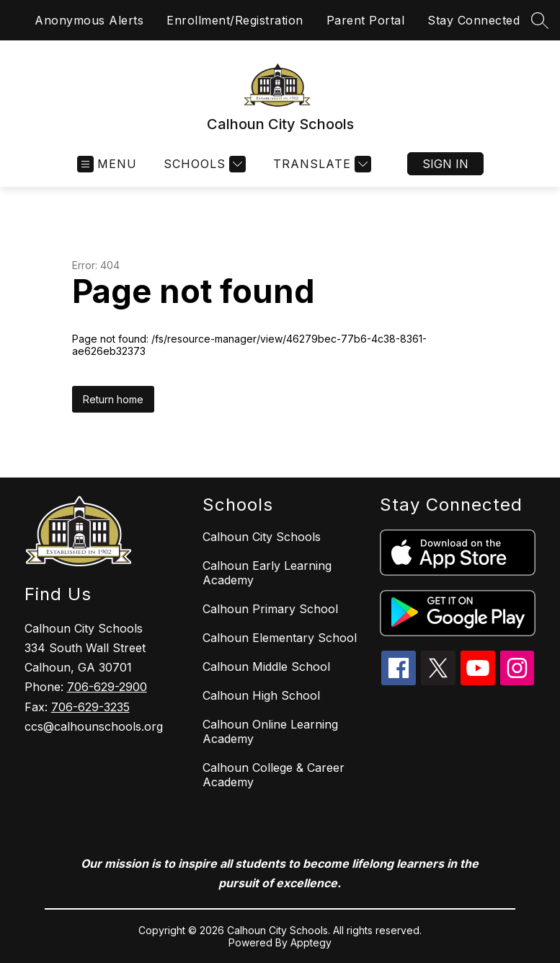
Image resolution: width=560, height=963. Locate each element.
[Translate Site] (320, 164)
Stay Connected (474, 20)
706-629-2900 (107, 687)
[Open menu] (107, 164)
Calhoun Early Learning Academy (267, 573)
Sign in (445, 164)
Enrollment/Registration (235, 20)
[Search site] (540, 20)
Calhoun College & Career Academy (274, 775)
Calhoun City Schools (262, 537)
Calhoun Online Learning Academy (270, 731)
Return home (113, 399)
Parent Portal (366, 20)
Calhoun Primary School (270, 609)
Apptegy (311, 942)
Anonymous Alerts (89, 20)
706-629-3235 (90, 707)
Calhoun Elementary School (280, 638)
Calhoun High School (261, 695)
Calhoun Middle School (266, 667)
